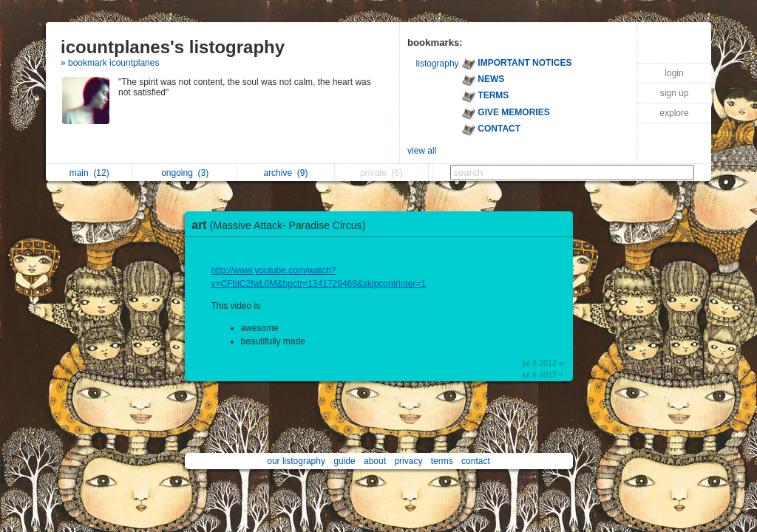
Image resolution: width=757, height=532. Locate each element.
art (283, 225)
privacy (408, 461)
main (89, 173)
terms (442, 461)
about (375, 461)
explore (674, 113)
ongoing (185, 173)
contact (476, 461)
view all (422, 151)
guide (344, 461)
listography (438, 64)
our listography (296, 461)
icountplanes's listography (173, 47)
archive (285, 173)
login (674, 73)
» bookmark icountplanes (110, 63)
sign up (675, 93)
